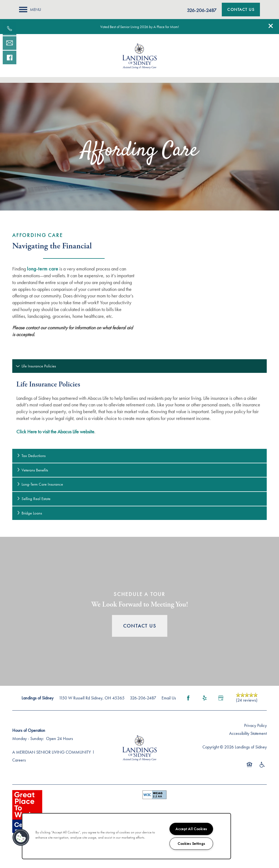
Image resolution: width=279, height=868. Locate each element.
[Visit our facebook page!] (10, 57)
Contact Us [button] (140, 626)
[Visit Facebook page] (188, 698)
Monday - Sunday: (28, 738)
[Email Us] (10, 43)
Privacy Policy (255, 725)
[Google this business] (221, 698)
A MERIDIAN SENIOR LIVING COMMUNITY (51, 752)
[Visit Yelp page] (205, 698)
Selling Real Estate (33, 499)
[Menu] (30, 10)
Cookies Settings (191, 843)
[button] (271, 26)
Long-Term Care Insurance (40, 484)
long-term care (43, 269)
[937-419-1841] (10, 29)
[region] (126, 836)
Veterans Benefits (32, 470)
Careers (19, 760)
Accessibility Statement (248, 733)
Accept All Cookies (191, 829)
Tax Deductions (31, 456)
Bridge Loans (29, 513)
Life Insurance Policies (36, 366)
